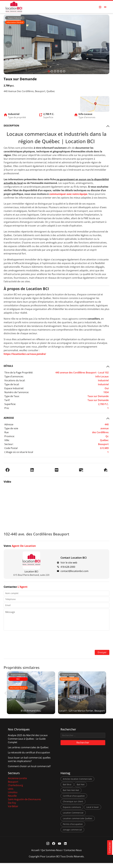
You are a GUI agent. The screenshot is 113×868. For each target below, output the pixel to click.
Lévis (11, 794)
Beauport (13, 787)
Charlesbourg (15, 790)
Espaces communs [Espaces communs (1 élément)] (72, 812)
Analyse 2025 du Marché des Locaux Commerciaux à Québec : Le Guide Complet (28, 744)
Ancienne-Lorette (17, 783)
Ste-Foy (12, 808)
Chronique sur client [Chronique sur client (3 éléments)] (73, 806)
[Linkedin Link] (65, 849)
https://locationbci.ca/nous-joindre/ (25, 354)
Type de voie (11, 428)
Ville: (7, 440)
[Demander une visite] (106, 469)
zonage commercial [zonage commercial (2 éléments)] (72, 835)
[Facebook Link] (54, 849)
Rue (7, 432)
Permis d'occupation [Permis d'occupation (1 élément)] (73, 829)
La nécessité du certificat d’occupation (29, 757)
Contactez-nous (73, 855)
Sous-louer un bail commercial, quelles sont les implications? (29, 764)
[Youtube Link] (59, 849)
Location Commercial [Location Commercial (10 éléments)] (73, 818)
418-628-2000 (68, 567)
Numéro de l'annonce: (17, 392)
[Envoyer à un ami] (81, 469)
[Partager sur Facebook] (7, 469)
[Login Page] (100, 7)
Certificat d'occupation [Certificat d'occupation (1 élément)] (74, 801)
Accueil (35, 855)
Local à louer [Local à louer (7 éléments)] (93, 812)
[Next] (105, 44)
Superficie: (10, 404)
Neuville (12, 801)
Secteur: (9, 444)
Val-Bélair (13, 811)
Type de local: (12, 384)
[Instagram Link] (48, 849)
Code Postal (11, 448)
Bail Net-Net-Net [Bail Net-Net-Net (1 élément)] (71, 795)
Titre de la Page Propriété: (19, 372)
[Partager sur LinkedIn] (32, 469)
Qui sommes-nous (52, 855)
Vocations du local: (15, 380)
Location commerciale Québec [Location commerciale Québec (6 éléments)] (78, 823)
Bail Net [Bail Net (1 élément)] (81, 789)
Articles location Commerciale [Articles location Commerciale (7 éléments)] (77, 784)
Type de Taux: (12, 396)
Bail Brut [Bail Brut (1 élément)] (67, 789)
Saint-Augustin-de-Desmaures (24, 804)
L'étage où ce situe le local (19, 452)
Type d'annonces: (14, 376)
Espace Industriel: (14, 388)
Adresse (9, 424)
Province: (10, 436)
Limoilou (13, 797)
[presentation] (57, 640)
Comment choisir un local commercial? (29, 771)
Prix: (7, 408)
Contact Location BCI (74, 557)
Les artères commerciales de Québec (28, 752)
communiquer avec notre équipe (68, 194)
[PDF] (57, 469)
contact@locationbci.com (74, 571)
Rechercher (83, 748)
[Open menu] (105, 7)
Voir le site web (69, 562)
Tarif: (7, 400)
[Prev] (8, 44)
